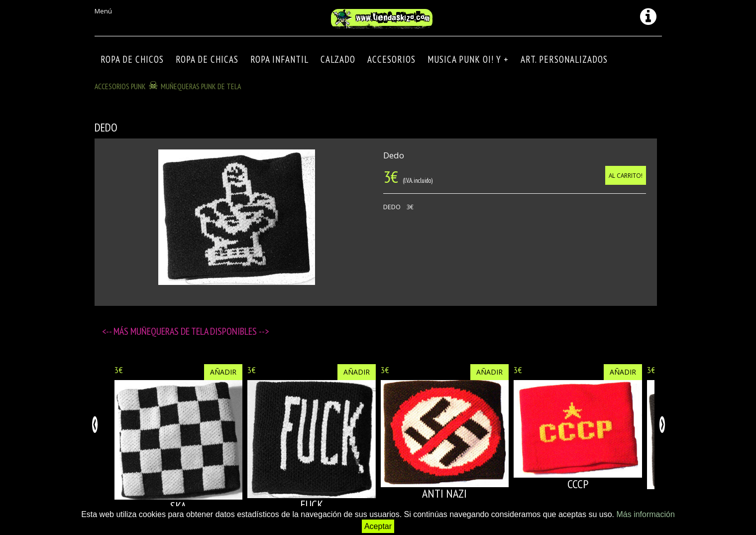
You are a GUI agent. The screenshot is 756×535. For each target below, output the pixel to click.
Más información (645, 514)
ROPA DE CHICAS (207, 59)
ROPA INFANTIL (279, 59)
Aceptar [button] (378, 526)
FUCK (312, 504)
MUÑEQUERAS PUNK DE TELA (201, 86)
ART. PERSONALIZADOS (564, 59)
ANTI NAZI (444, 493)
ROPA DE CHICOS (132, 59)
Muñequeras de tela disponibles (195, 331)
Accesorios (391, 59)
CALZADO (338, 59)
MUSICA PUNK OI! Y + (468, 59)
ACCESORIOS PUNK (120, 86)
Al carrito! (626, 175)
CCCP (578, 484)
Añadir (223, 372)
